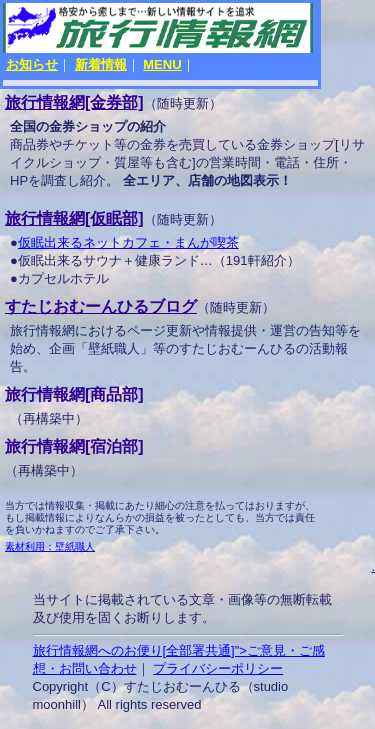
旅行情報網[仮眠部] (74, 218)
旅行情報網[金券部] (74, 102)
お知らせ (32, 64)
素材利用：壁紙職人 (50, 546)
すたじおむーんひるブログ (101, 306)
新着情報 (101, 64)
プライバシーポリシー (218, 668)
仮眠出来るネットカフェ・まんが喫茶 (128, 242)
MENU (162, 64)
